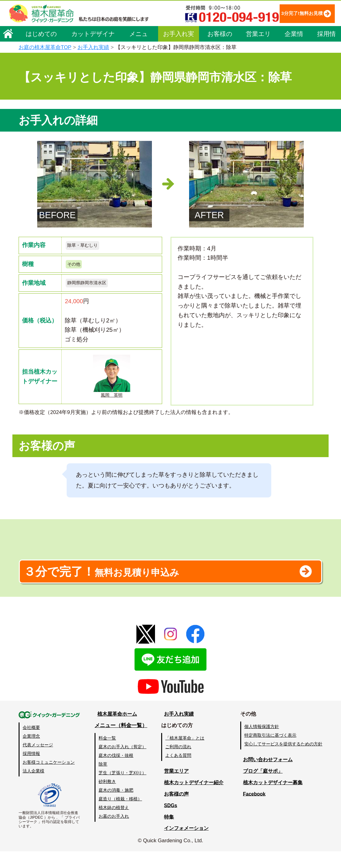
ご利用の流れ (179, 763)
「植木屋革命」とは (186, 755)
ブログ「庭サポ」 (261, 788)
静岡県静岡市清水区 (91, 287)
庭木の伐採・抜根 (117, 772)
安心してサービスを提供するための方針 (283, 761)
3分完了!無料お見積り (290, 13)
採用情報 (326, 35)
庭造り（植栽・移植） (121, 816)
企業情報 (294, 35)
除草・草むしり (86, 246)
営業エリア (258, 35)
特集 (168, 834)
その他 (75, 266)
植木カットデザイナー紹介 (194, 799)
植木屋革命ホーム (116, 731)
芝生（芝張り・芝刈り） (123, 789)
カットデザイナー (93, 35)
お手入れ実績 (179, 35)
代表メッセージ (38, 762)
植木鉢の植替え (114, 824)
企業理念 (31, 753)
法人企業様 (33, 788)
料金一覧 (108, 755)
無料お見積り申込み (150, 585)
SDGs (170, 822)
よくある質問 (179, 772)
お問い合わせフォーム (267, 776)
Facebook (252, 811)
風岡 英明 (112, 381)
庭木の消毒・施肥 (117, 807)
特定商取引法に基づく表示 (270, 752)
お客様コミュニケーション (49, 779)
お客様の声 (220, 35)
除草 (104, 781)
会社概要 (31, 744)
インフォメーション (186, 845)
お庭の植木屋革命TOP (45, 47)
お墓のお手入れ (114, 833)
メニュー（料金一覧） (122, 742)
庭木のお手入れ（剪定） (123, 763)
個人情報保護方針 (262, 743)
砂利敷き (108, 798)
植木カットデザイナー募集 (272, 799)
